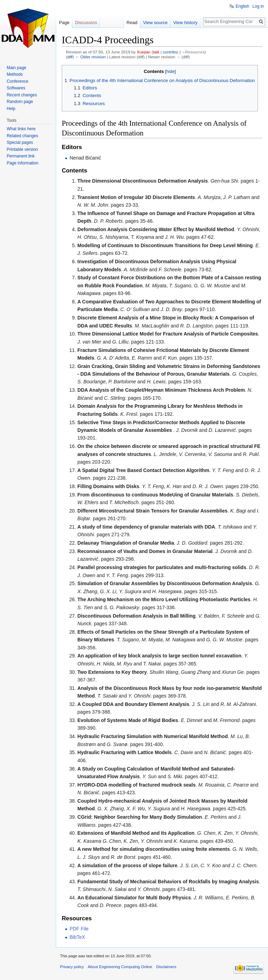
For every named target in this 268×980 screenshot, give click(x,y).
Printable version (22, 149)
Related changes (22, 136)
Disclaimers (166, 967)
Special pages (20, 142)
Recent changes (22, 95)
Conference (17, 81)
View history (185, 23)
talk (156, 52)
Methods (15, 74)
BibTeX (77, 937)
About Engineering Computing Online (120, 967)
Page (64, 23)
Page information (23, 163)
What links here (21, 129)
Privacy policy (72, 967)
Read (132, 23)
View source (155, 23)
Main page (16, 68)
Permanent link (21, 156)
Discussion (86, 23)
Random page (20, 102)
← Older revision (90, 57)
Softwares (16, 88)
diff (70, 57)
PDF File (79, 929)
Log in (258, 6)
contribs (170, 52)
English (242, 6)
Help (11, 109)
